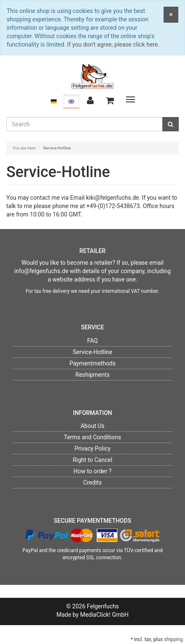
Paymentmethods (92, 363)
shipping (173, 639)
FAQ (92, 341)
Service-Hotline (93, 352)
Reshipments (93, 375)
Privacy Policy (92, 448)
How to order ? (92, 471)
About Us (92, 426)
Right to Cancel (92, 460)
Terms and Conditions (92, 437)
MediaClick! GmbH (104, 615)
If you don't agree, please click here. (113, 44)
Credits (92, 482)
